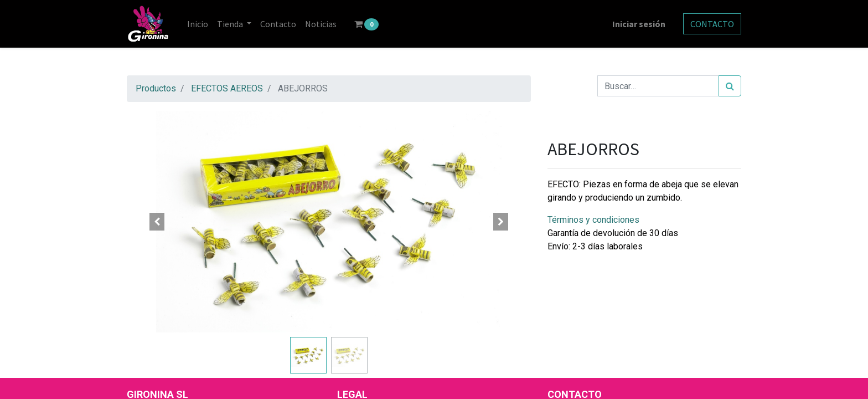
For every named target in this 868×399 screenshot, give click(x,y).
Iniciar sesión (639, 24)
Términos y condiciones (593, 220)
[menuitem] (198, 24)
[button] (157, 222)
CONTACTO (712, 24)
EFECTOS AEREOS (227, 88)
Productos (156, 88)
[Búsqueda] (730, 86)
